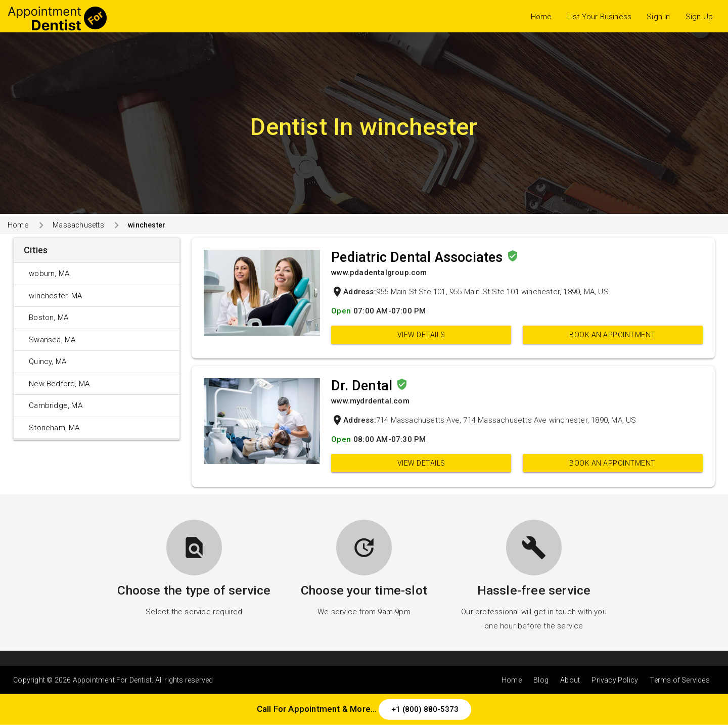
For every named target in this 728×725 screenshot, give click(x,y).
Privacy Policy (615, 680)
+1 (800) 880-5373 (425, 709)
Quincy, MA (48, 361)
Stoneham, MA (54, 428)
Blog (541, 680)
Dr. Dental (363, 386)
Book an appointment (612, 335)
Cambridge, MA (56, 405)
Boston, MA (49, 318)
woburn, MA (49, 274)
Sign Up (699, 17)
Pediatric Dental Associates (419, 257)
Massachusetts (78, 225)
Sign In (658, 17)
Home (541, 17)
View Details (421, 335)
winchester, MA (55, 296)
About (570, 680)
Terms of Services (679, 680)
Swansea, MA (52, 340)
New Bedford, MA (59, 384)
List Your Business (600, 17)
